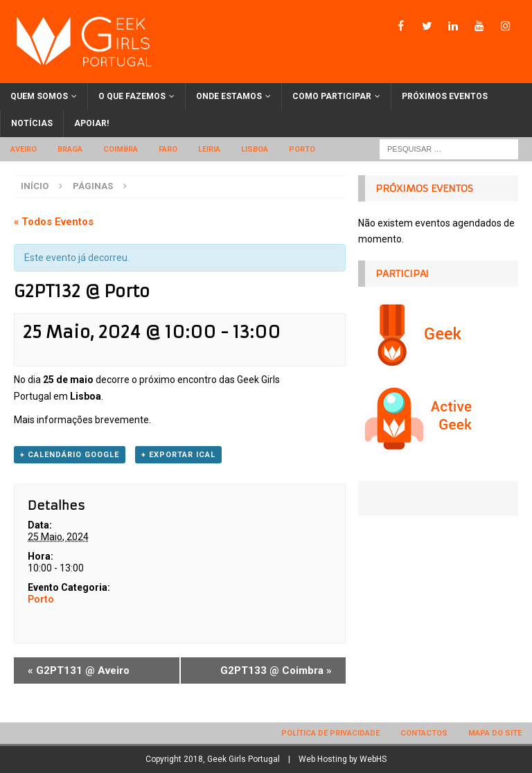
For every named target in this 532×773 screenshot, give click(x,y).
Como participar (332, 96)
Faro (168, 149)
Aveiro (24, 149)
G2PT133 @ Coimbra (276, 670)
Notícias (32, 123)
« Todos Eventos (54, 222)
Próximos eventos (445, 96)
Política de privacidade (330, 733)
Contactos (424, 733)
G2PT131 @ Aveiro (79, 670)
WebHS (373, 759)
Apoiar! (91, 123)
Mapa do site (495, 733)
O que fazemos (132, 96)
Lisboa (255, 149)
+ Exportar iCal (178, 455)
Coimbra (121, 149)
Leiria (209, 149)
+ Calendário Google (70, 455)
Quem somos (39, 96)
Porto (302, 149)
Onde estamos (229, 96)
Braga (70, 149)
